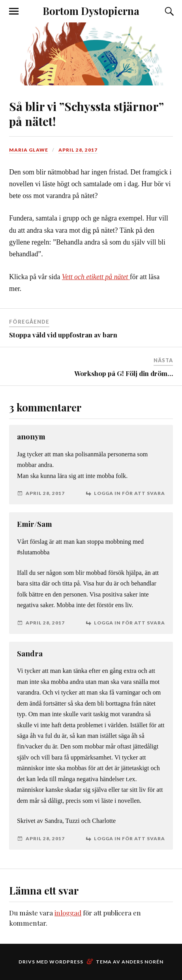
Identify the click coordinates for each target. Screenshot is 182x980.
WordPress (66, 962)
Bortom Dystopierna (91, 11)
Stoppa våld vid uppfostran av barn (63, 335)
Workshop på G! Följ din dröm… (124, 373)
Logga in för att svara (129, 493)
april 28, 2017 (78, 150)
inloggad (68, 913)
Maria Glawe (29, 150)
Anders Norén (143, 962)
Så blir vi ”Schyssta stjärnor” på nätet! (86, 113)
